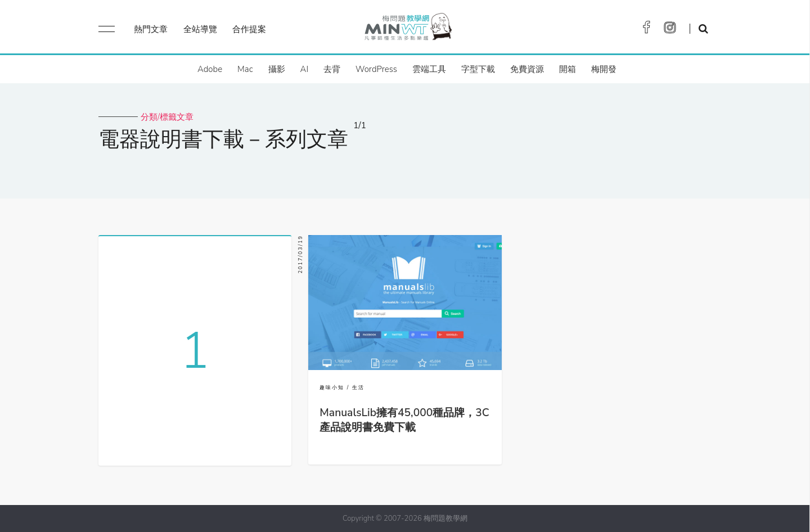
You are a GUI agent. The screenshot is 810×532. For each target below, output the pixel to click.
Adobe (210, 69)
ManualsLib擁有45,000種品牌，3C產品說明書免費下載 (404, 420)
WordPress (376, 69)
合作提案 (249, 29)
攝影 (277, 69)
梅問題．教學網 (408, 30)
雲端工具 (429, 69)
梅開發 (604, 69)
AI (305, 69)
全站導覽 (200, 29)
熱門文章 (151, 29)
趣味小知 (332, 387)
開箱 (568, 69)
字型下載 (478, 69)
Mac (245, 69)
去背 (332, 69)
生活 (358, 387)
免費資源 (527, 69)
